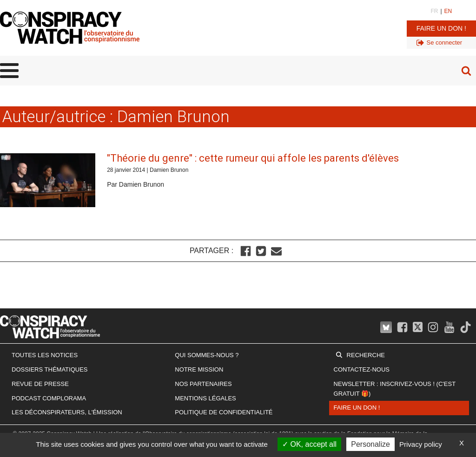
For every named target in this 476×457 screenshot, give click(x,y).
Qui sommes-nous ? (207, 355)
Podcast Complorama (49, 398)
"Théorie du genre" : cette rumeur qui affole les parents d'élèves (253, 158)
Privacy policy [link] (421, 444)
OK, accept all (309, 444)
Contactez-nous (362, 369)
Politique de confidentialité (224, 412)
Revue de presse (40, 384)
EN (448, 11)
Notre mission (199, 369)
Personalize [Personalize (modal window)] (370, 444)
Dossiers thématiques (50, 369)
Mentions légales (205, 398)
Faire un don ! (441, 28)
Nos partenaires (203, 384)
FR (434, 11)
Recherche (366, 355)
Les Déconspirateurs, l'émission (67, 412)
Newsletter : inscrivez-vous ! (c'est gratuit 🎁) (395, 389)
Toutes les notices (45, 355)
